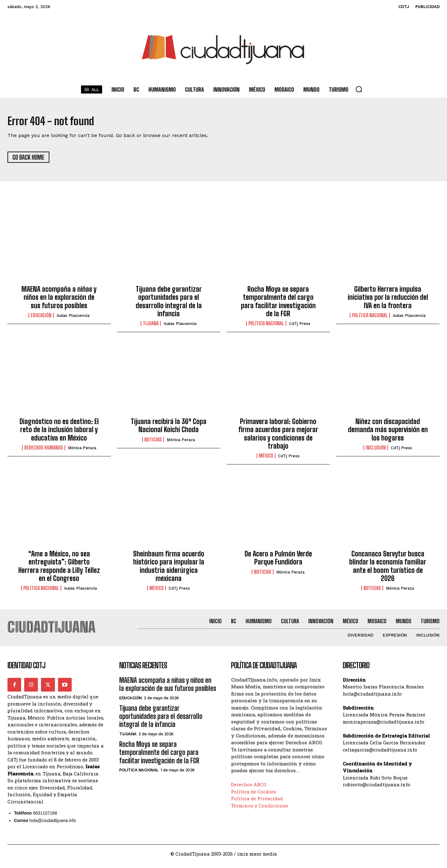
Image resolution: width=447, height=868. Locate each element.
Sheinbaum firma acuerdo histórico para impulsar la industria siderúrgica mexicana (169, 569)
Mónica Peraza (82, 451)
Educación (41, 318)
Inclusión (376, 450)
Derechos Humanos (44, 450)
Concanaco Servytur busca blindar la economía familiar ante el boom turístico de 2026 (388, 569)
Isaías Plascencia (73, 318)
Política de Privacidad (257, 804)
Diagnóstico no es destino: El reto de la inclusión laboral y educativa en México (59, 432)
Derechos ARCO (249, 790)
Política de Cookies (253, 797)
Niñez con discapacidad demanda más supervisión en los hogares (388, 432)
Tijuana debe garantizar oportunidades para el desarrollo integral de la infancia (169, 304)
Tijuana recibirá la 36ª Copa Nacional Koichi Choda (169, 428)
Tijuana (151, 326)
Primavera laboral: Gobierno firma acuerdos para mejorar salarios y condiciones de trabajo (278, 436)
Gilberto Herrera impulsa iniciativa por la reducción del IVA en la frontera (388, 300)
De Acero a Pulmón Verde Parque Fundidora (278, 560)
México (266, 459)
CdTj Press (300, 326)
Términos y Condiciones (260, 811)
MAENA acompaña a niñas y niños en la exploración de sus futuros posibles (59, 300)
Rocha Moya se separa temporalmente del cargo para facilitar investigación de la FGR (278, 304)
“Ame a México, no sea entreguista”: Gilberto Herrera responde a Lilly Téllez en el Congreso (59, 569)
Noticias (153, 442)
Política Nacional (266, 326)
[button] (359, 89)
